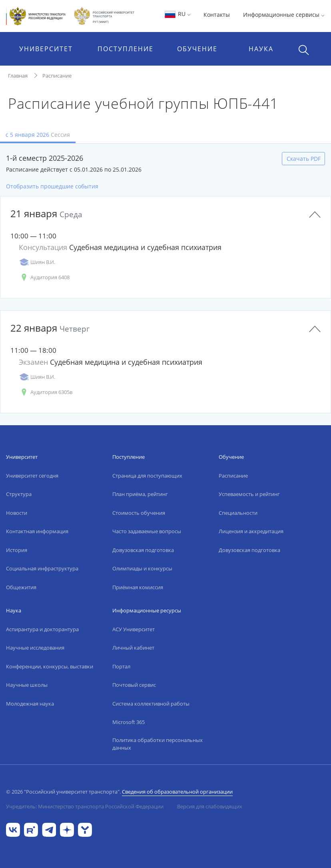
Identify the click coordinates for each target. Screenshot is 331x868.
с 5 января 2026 (38, 135)
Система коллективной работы (151, 704)
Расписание (57, 76)
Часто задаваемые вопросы (147, 531)
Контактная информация (37, 531)
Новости (17, 513)
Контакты (217, 15)
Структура (19, 494)
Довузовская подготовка (143, 550)
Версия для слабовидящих (210, 806)
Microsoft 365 (129, 722)
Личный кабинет (133, 648)
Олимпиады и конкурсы (142, 568)
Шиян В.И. (37, 262)
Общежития (21, 587)
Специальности (238, 513)
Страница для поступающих (147, 476)
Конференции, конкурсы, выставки (50, 666)
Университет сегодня (32, 476)
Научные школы (27, 685)
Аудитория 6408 (44, 277)
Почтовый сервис (134, 685)
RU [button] (177, 14)
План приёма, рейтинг (140, 494)
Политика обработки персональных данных (158, 744)
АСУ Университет (134, 629)
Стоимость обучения (139, 513)
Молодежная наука (30, 704)
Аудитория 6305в (46, 392)
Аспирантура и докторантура (42, 629)
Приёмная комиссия (138, 587)
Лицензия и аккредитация (251, 531)
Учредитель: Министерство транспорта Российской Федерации (85, 806)
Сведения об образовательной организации (177, 792)
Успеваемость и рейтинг (249, 494)
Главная (18, 76)
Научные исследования (35, 648)
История (17, 550)
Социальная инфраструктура (42, 568)
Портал (121, 666)
